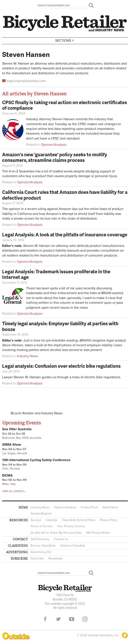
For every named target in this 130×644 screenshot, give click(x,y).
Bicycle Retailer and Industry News (37, 413)
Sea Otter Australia (17, 429)
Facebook (45, 619)
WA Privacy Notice (98, 533)
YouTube (72, 619)
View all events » (14, 491)
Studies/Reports (41, 514)
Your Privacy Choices (71, 526)
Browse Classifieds (43, 546)
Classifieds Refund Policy (79, 520)
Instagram (85, 619)
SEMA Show (12, 445)
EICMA (7, 475)
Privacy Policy (109, 520)
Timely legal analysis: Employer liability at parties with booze (60, 326)
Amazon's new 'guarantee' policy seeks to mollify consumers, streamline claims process (55, 157)
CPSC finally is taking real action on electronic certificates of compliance (65, 105)
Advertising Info (41, 552)
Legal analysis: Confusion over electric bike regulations (61, 366)
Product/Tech (89, 507)
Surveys (36, 520)
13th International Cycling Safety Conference (36, 460)
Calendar (52, 520)
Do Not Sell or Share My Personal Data (56, 533)
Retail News (110, 507)
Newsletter (55, 558)
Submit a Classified (72, 546)
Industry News (27, 356)
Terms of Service (42, 526)
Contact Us (61, 539)
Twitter (58, 619)
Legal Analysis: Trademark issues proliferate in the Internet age (56, 274)
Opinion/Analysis (54, 145)
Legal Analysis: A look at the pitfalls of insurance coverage (65, 235)
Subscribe (37, 558)
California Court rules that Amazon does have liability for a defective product (65, 195)
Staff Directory (40, 539)
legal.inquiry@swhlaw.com (26, 81)
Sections (65, 40)
